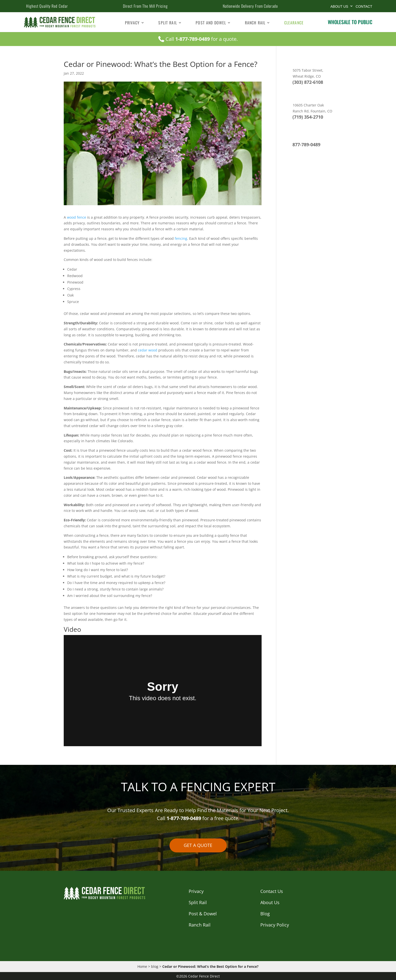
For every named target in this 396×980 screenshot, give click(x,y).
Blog (265, 914)
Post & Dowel (203, 914)
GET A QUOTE (198, 845)
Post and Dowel (211, 23)
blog (155, 966)
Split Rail (168, 23)
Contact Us (272, 891)
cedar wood (147, 350)
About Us (339, 6)
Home (142, 966)
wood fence (76, 217)
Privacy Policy (275, 925)
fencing (181, 238)
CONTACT (364, 6)
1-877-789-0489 (193, 39)
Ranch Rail (255, 23)
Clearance (294, 23)
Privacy (132, 23)
